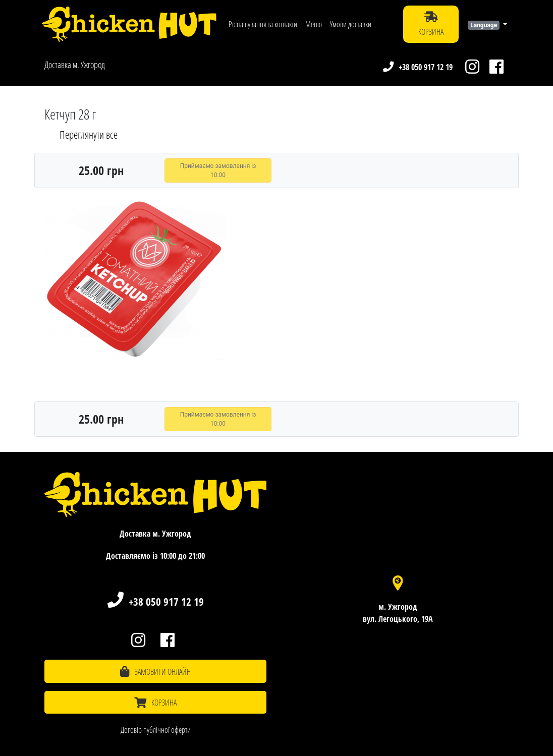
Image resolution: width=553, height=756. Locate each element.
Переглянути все (89, 135)
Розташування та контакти (263, 24)
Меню (314, 24)
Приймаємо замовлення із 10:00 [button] (218, 170)
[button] (487, 24)
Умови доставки (351, 24)
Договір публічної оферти (156, 730)
